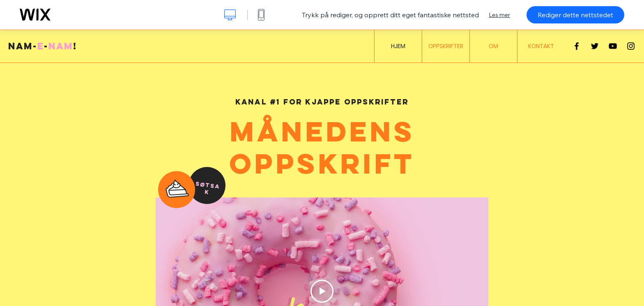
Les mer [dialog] (499, 15)
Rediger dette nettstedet (575, 15)
